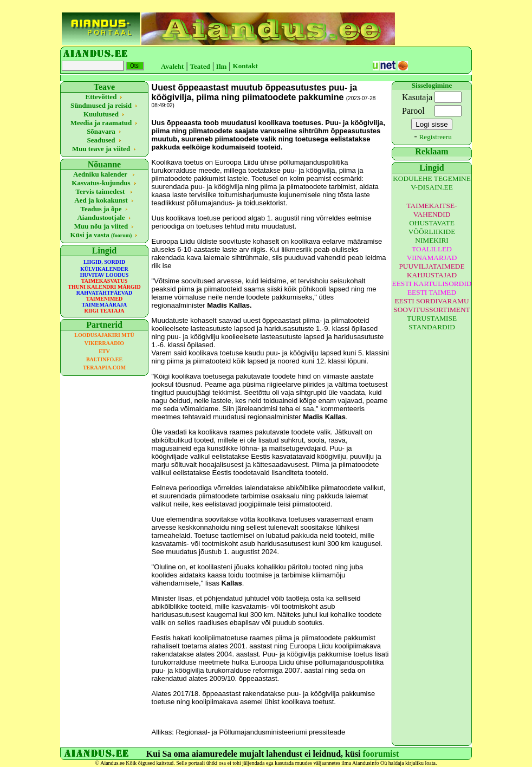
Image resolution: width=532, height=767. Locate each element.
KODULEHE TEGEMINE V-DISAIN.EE (432, 183)
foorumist (381, 754)
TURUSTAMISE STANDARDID (432, 323)
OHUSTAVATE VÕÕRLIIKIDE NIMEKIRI (432, 232)
